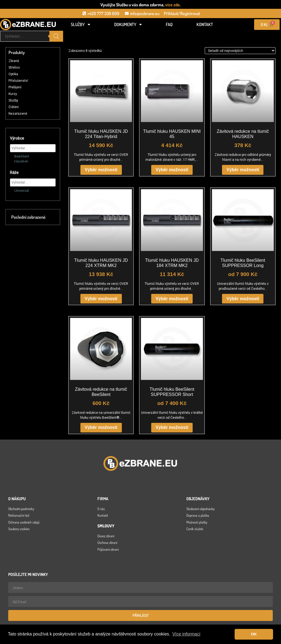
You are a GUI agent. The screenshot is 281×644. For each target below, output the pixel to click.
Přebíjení (15, 87)
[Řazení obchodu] (240, 50)
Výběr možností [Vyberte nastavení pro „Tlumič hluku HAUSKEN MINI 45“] (172, 170)
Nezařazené (18, 114)
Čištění (14, 107)
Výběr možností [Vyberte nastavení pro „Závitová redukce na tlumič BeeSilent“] (101, 427)
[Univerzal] (12, 190)
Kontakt (205, 24)
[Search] (56, 36)
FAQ (169, 24)
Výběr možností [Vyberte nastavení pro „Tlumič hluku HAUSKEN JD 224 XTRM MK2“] (101, 299)
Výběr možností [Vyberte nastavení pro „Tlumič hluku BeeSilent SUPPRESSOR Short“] (172, 427)
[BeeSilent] (12, 156)
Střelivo (14, 68)
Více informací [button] (186, 634)
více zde (172, 5)
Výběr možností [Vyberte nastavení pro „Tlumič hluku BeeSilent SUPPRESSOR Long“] (243, 299)
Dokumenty (128, 24)
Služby (81, 24)
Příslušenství (18, 81)
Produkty (17, 52)
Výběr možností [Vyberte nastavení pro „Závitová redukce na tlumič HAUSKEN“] (243, 170)
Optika (13, 74)
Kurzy (13, 94)
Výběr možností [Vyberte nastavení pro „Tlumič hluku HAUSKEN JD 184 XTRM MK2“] (172, 299)
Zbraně (14, 61)
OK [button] (254, 634)
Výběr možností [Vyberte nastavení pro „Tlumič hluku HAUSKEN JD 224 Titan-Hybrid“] (101, 170)
